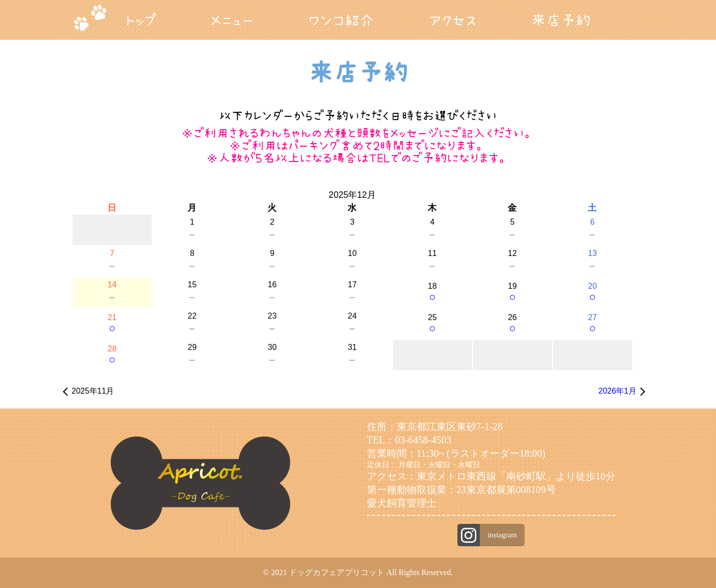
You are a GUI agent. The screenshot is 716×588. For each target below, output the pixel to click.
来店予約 (561, 20)
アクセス (453, 20)
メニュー (232, 20)
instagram (502, 535)
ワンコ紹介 (341, 20)
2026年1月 (618, 391)
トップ (141, 20)
